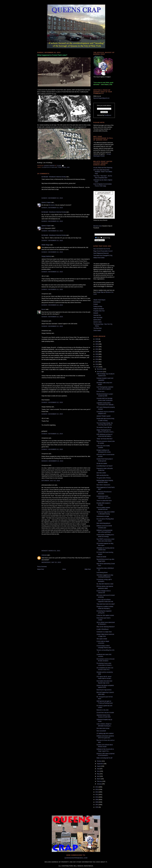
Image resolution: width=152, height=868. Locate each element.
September (100, 764)
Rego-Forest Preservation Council (103, 251)
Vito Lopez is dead (102, 639)
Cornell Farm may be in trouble (105, 712)
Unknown (44, 555)
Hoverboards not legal (103, 516)
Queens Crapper (50, 166)
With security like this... (103, 475)
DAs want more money (103, 728)
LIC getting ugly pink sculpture (105, 733)
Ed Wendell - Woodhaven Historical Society (54, 177)
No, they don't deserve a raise (105, 584)
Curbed (96, 304)
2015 (97, 367)
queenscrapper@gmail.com (76, 858)
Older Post (88, 569)
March (99, 779)
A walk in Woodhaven (103, 629)
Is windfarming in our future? (104, 466)
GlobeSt (96, 313)
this (44, 228)
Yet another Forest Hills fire (104, 427)
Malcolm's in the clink (102, 710)
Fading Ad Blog (98, 306)
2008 (97, 802)
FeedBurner (108, 115)
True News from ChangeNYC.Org (103, 255)
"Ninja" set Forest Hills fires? (104, 439)
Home (64, 569)
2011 (97, 794)
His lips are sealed (102, 463)
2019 (97, 357)
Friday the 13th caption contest (105, 615)
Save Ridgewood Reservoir (101, 253)
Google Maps (100, 292)
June (98, 771)
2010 (97, 797)
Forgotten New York (99, 311)
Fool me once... (101, 391)
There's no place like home (104, 501)
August (99, 766)
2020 (97, 354)
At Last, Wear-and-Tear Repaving (103, 168)
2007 (97, 805)
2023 (97, 347)
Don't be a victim (101, 473)
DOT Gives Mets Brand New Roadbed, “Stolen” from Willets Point (103, 172)
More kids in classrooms (103, 485)
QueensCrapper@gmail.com (101, 98)
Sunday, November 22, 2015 (52, 198)
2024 (97, 344)
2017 (97, 362)
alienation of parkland (50, 167)
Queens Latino (98, 322)
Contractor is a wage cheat (104, 632)
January (99, 784)
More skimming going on (103, 523)
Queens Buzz (97, 320)
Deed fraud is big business (104, 690)
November (100, 372)
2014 (97, 787)
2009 (97, 800)
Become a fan (97, 226)
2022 (97, 349)
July (98, 769)
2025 (97, 342)
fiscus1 (44, 309)
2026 (97, 339)
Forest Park (62, 167)
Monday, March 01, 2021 (51, 551)
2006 (97, 807)
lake (68, 167)
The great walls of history (104, 478)
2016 (97, 364)
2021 (97, 352)
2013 (97, 789)
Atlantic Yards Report (99, 300)
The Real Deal (97, 328)
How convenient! (101, 731)
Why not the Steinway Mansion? (106, 627)
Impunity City (97, 315)
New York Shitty (98, 317)
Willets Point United (99, 258)
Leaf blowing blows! (102, 572)
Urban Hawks (97, 330)
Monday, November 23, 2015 (52, 461)
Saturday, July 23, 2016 (51, 481)
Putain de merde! (101, 557)
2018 (97, 359)
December (100, 369)
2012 (97, 792)
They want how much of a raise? (106, 604)
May (98, 774)
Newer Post (40, 569)
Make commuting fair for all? (104, 758)
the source (52, 205)
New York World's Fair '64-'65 (102, 249)
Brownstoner (97, 302)
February (100, 781)
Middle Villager (46, 245)
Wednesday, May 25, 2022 (51, 562)
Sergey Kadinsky (46, 256)
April (98, 776)
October (99, 761)
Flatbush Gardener (99, 309)
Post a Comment (42, 567)
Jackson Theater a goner (104, 416)
